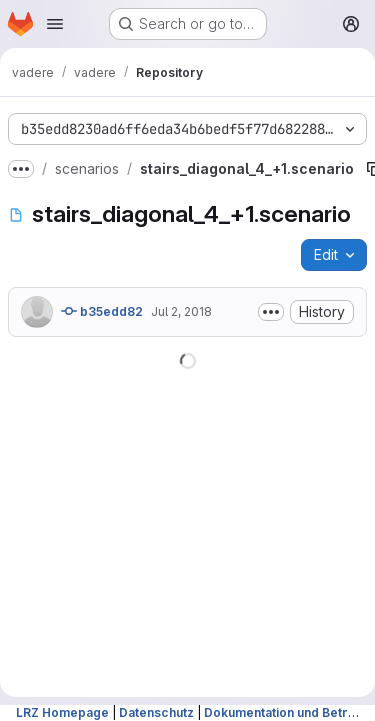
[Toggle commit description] (271, 312)
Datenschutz (156, 712)
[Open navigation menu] (55, 24)
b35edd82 (102, 311)
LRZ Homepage (62, 712)
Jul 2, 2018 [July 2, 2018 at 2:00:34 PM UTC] (181, 311)
